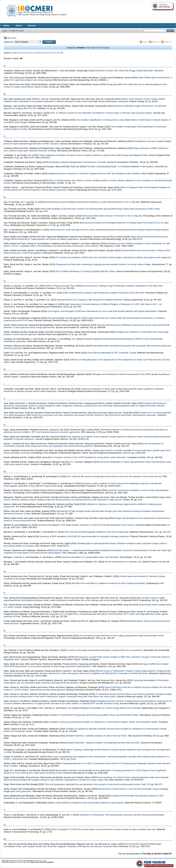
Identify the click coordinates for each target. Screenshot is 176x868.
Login (5, 31)
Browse (32, 26)
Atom (145, 42)
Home (6, 26)
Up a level (12, 38)
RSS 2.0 (168, 42)
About (19, 26)
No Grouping (103, 48)
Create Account (17, 31)
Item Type (91, 48)
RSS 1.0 (156, 42)
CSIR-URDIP (38, 861)
